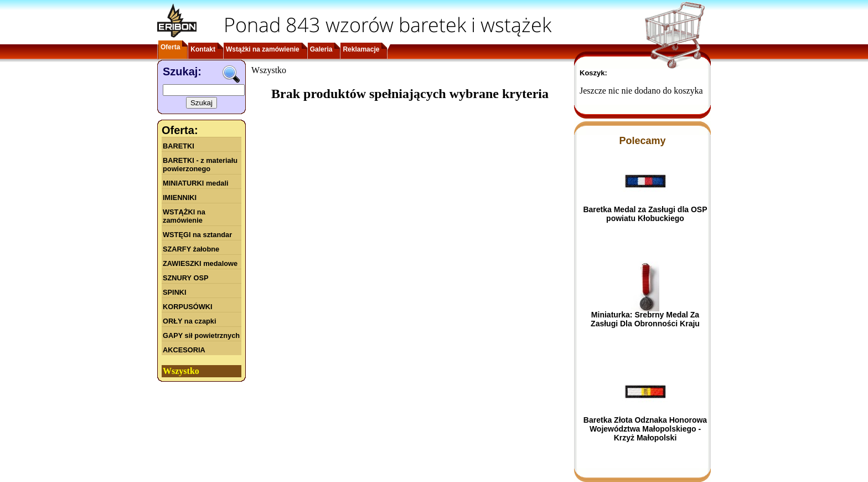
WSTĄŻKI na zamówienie (184, 216)
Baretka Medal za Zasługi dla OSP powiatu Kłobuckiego (645, 214)
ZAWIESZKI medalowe (200, 263)
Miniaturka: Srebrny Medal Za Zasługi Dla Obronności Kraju (645, 319)
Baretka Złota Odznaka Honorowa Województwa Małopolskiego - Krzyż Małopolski (645, 429)
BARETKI (179, 146)
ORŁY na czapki (189, 321)
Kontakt (203, 49)
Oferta (170, 47)
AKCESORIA (184, 350)
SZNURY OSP (186, 278)
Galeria (321, 49)
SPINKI (175, 292)
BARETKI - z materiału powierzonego (200, 165)
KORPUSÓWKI (188, 307)
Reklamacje (361, 49)
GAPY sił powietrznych (201, 335)
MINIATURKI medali (196, 183)
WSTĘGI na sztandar (197, 235)
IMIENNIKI (180, 198)
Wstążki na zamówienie (263, 49)
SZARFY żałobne (191, 249)
